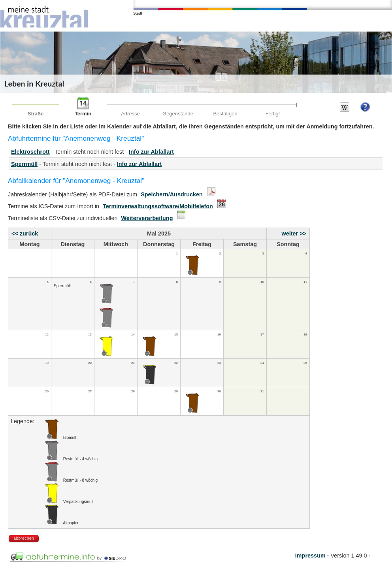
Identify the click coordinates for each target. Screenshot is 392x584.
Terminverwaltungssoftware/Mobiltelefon (158, 206)
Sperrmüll (24, 164)
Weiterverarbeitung (147, 218)
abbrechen (24, 538)
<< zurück (25, 234)
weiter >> (294, 234)
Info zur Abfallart (151, 152)
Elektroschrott (30, 152)
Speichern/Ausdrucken (172, 194)
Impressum (310, 556)
